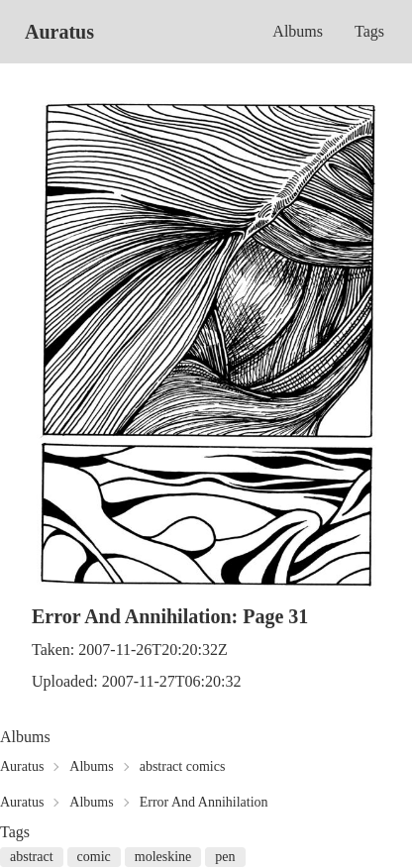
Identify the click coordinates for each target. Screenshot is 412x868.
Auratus (59, 32)
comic (94, 857)
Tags (369, 31)
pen (225, 857)
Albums (298, 31)
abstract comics (183, 766)
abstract (32, 857)
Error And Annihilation (204, 802)
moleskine (163, 857)
